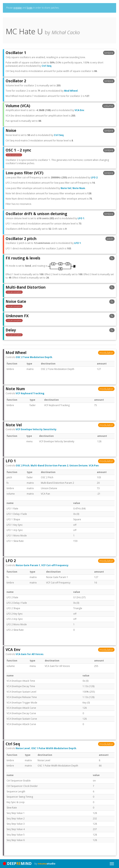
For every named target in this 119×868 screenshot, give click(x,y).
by (45, 864)
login (30, 8)
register (18, 8)
